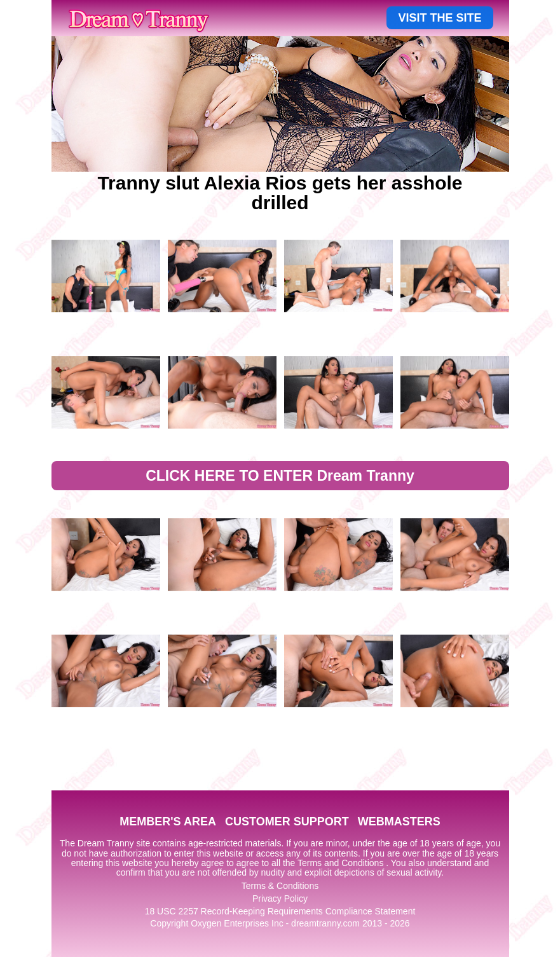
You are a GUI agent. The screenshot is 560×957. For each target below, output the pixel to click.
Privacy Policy (280, 898)
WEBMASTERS (399, 822)
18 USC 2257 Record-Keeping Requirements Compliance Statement (280, 911)
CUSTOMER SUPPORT (287, 822)
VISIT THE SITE (440, 18)
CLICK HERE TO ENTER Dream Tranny (280, 476)
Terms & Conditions (280, 886)
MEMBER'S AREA (168, 822)
